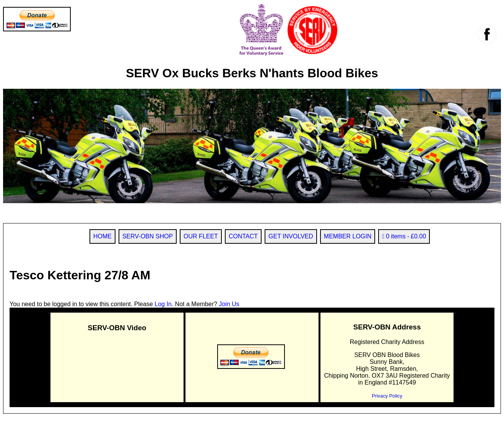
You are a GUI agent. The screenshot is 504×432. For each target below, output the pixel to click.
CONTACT (243, 236)
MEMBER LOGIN (348, 236)
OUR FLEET (201, 236)
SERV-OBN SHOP (148, 236)
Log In (163, 304)
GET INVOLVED (291, 236)
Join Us (229, 304)
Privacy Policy (387, 396)
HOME (102, 236)
